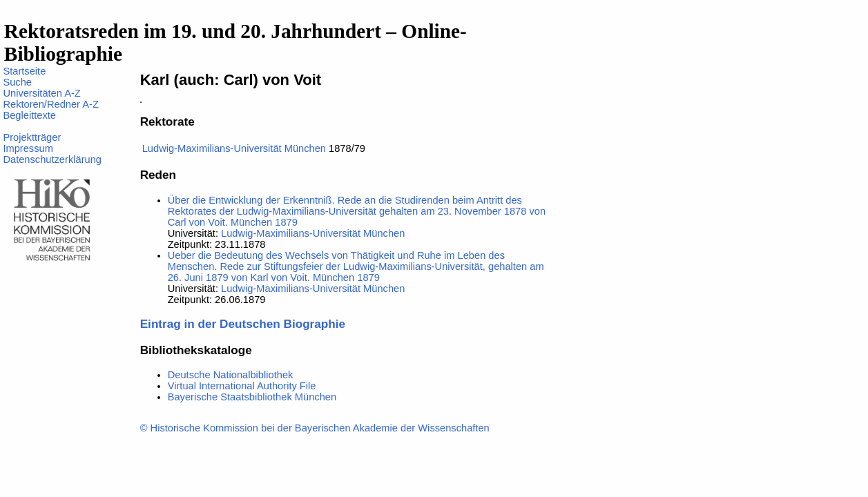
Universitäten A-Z (41, 93)
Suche (17, 82)
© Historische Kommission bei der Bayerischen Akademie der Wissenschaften (315, 428)
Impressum (28, 148)
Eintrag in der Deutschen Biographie (243, 324)
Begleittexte (29, 115)
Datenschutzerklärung (52, 159)
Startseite (24, 71)
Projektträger (32, 137)
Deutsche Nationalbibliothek (231, 375)
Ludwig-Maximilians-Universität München (234, 148)
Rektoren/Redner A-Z (50, 104)
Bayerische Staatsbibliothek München (252, 397)
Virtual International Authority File (242, 386)
